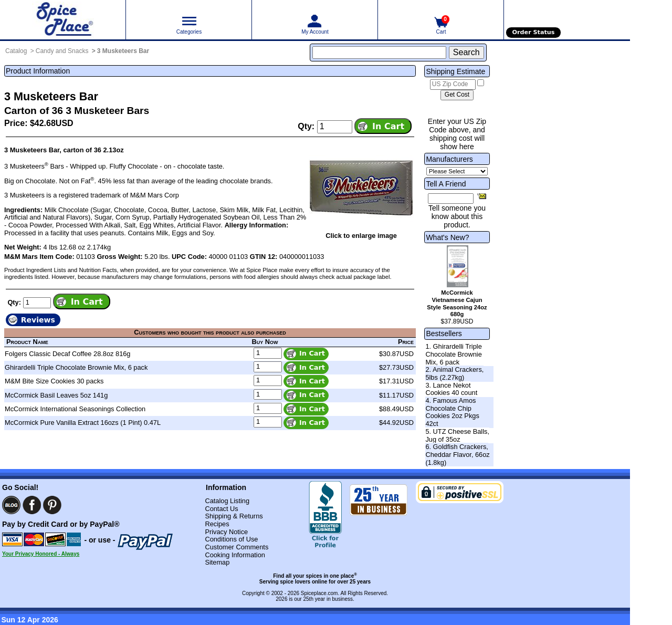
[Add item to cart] (383, 126)
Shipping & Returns (234, 516)
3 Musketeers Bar (123, 51)
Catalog (16, 51)
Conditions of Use (231, 539)
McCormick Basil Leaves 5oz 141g (56, 395)
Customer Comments (237, 547)
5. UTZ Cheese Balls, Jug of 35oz (457, 435)
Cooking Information (235, 555)
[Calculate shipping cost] (457, 95)
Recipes (217, 524)
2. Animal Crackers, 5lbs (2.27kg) (454, 373)
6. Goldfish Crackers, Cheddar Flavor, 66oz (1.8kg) (457, 454)
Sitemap (217, 562)
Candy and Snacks (62, 51)
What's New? (447, 237)
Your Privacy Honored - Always (41, 554)
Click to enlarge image (361, 236)
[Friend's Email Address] (451, 199)
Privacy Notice (226, 532)
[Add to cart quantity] (335, 127)
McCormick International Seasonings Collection (75, 409)
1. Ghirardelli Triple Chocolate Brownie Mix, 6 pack (453, 354)
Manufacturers (449, 159)
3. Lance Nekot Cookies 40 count (451, 389)
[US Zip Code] (453, 85)
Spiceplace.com (319, 593)
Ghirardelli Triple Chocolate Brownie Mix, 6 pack (76, 367)
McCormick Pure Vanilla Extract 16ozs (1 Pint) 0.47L (83, 423)
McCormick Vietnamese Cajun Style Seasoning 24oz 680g (457, 303)
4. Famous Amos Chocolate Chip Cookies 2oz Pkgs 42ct (452, 412)
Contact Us (221, 509)
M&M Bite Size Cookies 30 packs (54, 381)
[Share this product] (482, 196)
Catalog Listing (227, 501)
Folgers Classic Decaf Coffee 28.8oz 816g (67, 354)
